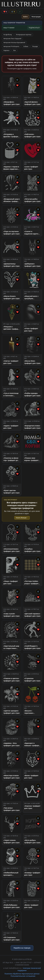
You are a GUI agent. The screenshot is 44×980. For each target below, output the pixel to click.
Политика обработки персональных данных (22, 974)
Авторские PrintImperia (11, 46)
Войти (26, 17)
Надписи (6, 50)
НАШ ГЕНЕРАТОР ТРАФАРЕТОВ (14, 23)
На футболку (8, 35)
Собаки (26, 46)
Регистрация (36, 17)
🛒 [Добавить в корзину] (17, 80)
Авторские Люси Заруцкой (12, 39)
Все (15, 50)
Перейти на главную (22, 948)
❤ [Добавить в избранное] (17, 85)
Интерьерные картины (24, 35)
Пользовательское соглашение (23, 976)
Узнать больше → (22, 518)
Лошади (35, 46)
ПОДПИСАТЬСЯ (34, 28)
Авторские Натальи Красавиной (14, 42)
